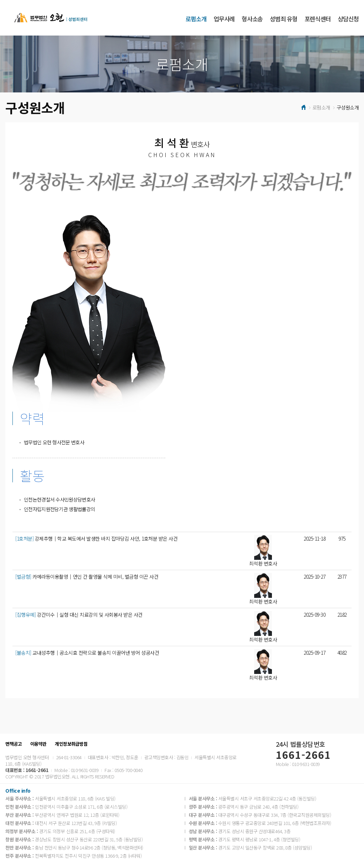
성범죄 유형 (283, 19)
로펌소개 (196, 19)
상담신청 (348, 19)
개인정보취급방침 (71, 744)
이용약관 (38, 744)
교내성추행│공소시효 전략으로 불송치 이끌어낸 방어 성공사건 (87, 653)
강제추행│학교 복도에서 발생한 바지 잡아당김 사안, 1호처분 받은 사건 (96, 539)
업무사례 (224, 19)
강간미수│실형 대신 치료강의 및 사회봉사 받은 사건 (79, 615)
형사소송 (252, 19)
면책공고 (14, 744)
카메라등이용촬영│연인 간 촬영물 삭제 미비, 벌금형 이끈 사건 (87, 577)
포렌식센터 (318, 19)
